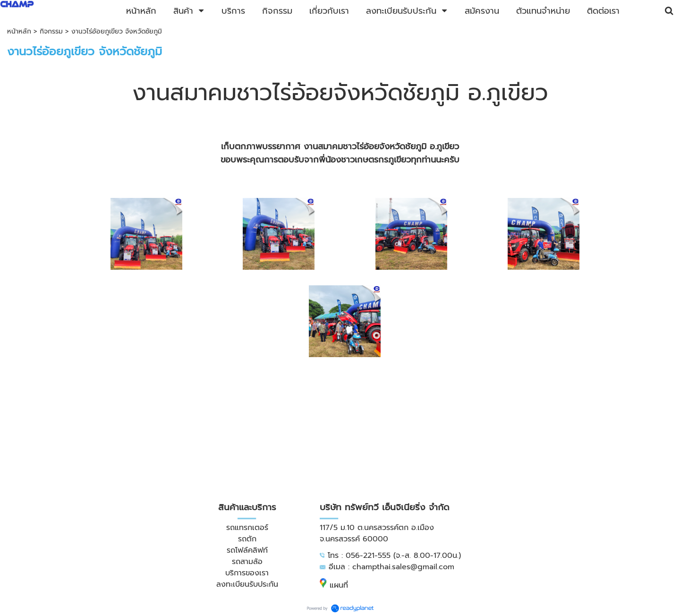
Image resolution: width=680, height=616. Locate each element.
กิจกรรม (51, 31)
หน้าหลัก (19, 31)
